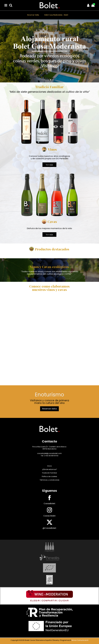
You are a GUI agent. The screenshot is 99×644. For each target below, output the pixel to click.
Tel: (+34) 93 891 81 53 (49, 456)
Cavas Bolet (49, 516)
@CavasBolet (49, 528)
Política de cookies (49, 476)
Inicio (49, 466)
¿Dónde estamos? (49, 469)
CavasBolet (49, 503)
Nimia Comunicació (80, 640)
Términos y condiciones (49, 480)
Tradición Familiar (49, 473)
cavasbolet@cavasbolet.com (49, 453)
